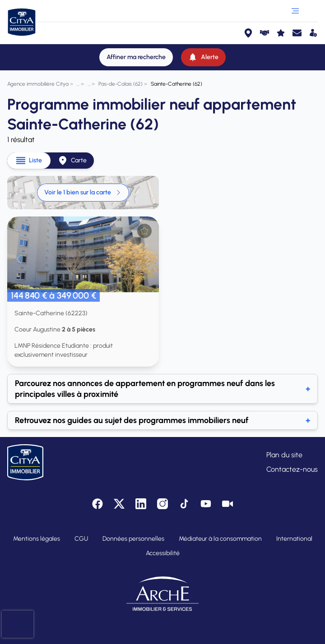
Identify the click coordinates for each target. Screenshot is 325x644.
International (294, 539)
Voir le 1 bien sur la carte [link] (83, 192)
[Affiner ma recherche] (136, 57)
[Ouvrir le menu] (295, 11)
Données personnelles (133, 539)
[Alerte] (203, 57)
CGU (81, 539)
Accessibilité (163, 553)
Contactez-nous (292, 469)
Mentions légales (37, 539)
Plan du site (284, 455)
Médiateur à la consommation (220, 539)
